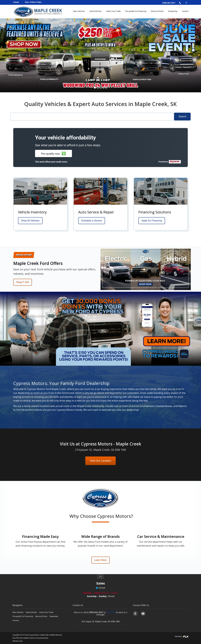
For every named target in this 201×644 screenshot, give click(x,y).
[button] (53, 153)
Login (21, 641)
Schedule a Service (92, 221)
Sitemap (15, 641)
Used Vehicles (95, 12)
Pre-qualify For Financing (136, 12)
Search (182, 116)
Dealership (173, 12)
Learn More (100, 560)
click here (111, 612)
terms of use (35, 638)
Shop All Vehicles (30, 221)
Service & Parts (157, 12)
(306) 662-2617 (169, 3)
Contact (185, 12)
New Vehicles (79, 12)
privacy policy (44, 638)
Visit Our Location (100, 461)
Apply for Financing (152, 221)
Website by (182, 636)
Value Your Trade (113, 12)
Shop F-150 (23, 282)
